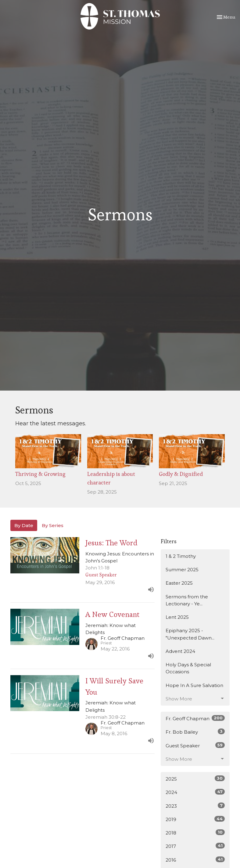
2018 (195, 833)
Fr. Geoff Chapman (195, 718)
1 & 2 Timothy (181, 556)
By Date (24, 525)
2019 (195, 819)
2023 (195, 806)
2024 (195, 792)
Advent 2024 (180, 651)
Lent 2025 (177, 617)
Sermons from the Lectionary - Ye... (187, 600)
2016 (195, 860)
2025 (195, 779)
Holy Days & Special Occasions (188, 668)
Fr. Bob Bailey (195, 732)
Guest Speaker (195, 745)
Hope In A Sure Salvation (194, 685)
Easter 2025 (179, 583)
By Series (53, 525)
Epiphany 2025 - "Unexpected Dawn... (190, 634)
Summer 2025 (182, 570)
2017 (195, 846)
